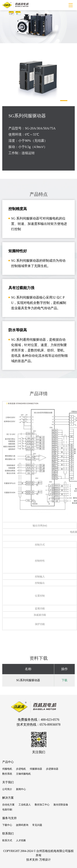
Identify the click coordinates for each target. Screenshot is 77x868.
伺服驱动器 (36, 769)
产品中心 (8, 762)
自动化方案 (8, 805)
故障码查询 (22, 825)
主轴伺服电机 (23, 774)
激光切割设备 (61, 805)
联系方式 (7, 840)
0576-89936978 (50, 724)
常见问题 (37, 825)
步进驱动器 (52, 769)
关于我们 (8, 782)
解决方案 (8, 798)
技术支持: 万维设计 (38, 860)
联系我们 (8, 834)
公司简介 (7, 789)
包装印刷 (7, 810)
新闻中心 (21, 789)
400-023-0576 (50, 720)
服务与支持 (9, 818)
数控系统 (7, 774)
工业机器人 (25, 805)
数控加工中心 (42, 805)
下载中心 (7, 825)
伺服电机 (7, 769)
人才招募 (21, 840)
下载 (64, 680)
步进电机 (21, 769)
